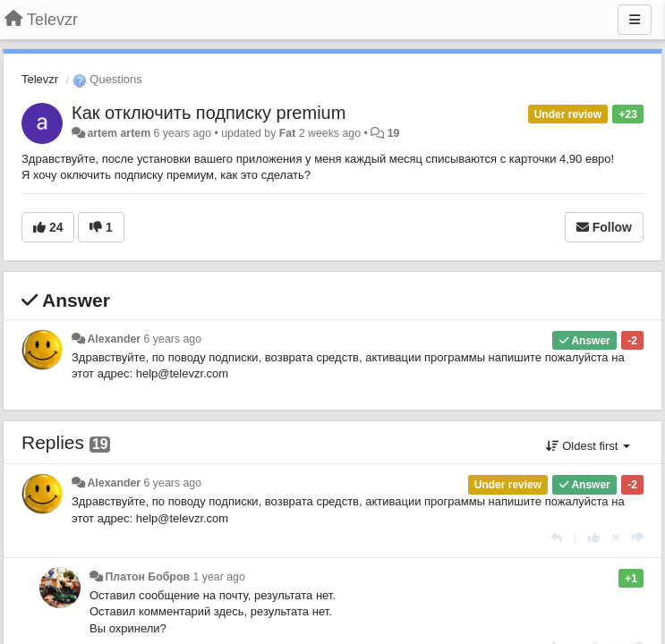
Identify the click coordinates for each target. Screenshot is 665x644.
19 (394, 133)
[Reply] (556, 538)
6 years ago (173, 339)
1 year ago (218, 577)
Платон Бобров (147, 577)
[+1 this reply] (594, 538)
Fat (288, 133)
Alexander (114, 339)
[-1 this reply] (638, 538)
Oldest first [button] (588, 446)
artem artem (119, 133)
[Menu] (635, 20)
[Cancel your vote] (616, 538)
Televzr (40, 79)
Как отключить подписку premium (209, 113)
